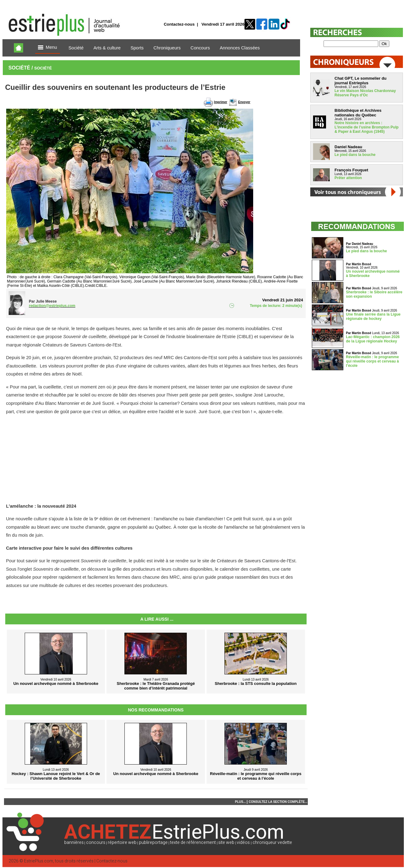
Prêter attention (348, 178)
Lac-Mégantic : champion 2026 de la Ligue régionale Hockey (373, 339)
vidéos (243, 843)
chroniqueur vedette (272, 843)
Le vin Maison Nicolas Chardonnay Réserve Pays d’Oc (365, 93)
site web (226, 843)
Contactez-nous (179, 24)
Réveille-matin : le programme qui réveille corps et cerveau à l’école (373, 361)
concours (96, 843)
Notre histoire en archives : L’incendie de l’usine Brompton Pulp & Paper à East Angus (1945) (367, 127)
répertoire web (122, 843)
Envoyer (244, 102)
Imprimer (221, 102)
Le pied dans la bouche (355, 155)
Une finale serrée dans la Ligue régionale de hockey (373, 317)
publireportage (153, 843)
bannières (74, 843)
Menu (48, 48)
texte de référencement (193, 843)
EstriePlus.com (39, 861)
